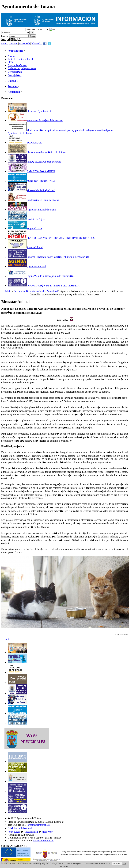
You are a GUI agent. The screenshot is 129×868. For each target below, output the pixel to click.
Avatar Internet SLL (43, 841)
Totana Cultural (25, 247)
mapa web (25, 44)
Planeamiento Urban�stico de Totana (37, 152)
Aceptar (117, 863)
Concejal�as (15, 75)
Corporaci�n (15, 72)
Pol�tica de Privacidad (20, 828)
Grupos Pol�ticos (17, 65)
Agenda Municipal (27, 266)
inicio (4, 44)
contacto (13, 44)
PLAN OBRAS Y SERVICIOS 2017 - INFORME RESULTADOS (51, 238)
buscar (5, 36)
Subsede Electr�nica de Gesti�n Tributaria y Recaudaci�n (49, 257)
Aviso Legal (14, 832)
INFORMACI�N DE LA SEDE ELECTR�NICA (44, 286)
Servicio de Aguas (26, 219)
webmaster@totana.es (39, 825)
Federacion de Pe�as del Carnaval (35, 120)
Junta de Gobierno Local (20, 59)
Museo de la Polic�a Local (31, 190)
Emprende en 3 (25, 229)
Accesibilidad (31, 832)
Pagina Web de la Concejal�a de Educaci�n (41, 276)
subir (5, 639)
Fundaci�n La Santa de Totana (33, 200)
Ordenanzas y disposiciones (22, 68)
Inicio (9, 291)
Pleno (11, 62)
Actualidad (52, 291)
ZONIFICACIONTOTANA (31, 181)
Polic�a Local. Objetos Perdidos (34, 162)
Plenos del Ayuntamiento (30, 111)
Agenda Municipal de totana (32, 210)
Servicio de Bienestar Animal (29, 291)
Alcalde (12, 56)
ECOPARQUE (25, 143)
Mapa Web (47, 832)
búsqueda (37, 44)
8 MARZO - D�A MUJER (31, 171)
